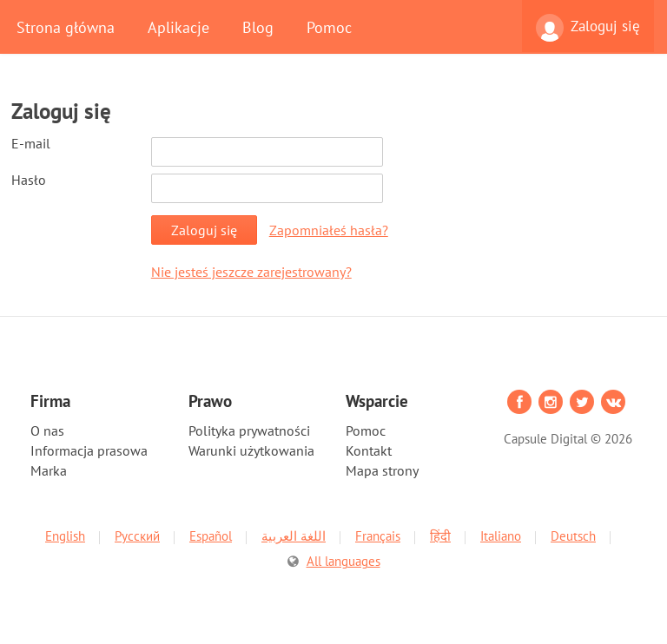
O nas (47, 430)
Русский (137, 536)
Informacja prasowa (89, 450)
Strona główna (66, 27)
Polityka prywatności (249, 430)
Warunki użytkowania (251, 450)
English (65, 536)
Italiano (501, 536)
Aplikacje (178, 27)
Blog (258, 27)
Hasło (29, 180)
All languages (343, 561)
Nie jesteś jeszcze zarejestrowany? (251, 272)
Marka (49, 470)
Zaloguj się (588, 28)
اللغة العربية (294, 536)
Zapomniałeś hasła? (329, 230)
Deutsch (573, 536)
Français (378, 536)
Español (211, 536)
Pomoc (329, 27)
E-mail (31, 143)
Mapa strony (382, 470)
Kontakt (369, 450)
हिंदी (440, 536)
